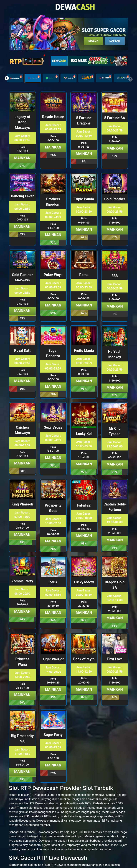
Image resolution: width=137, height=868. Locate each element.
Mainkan (22, 158)
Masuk (93, 41)
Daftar (115, 41)
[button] (7, 78)
